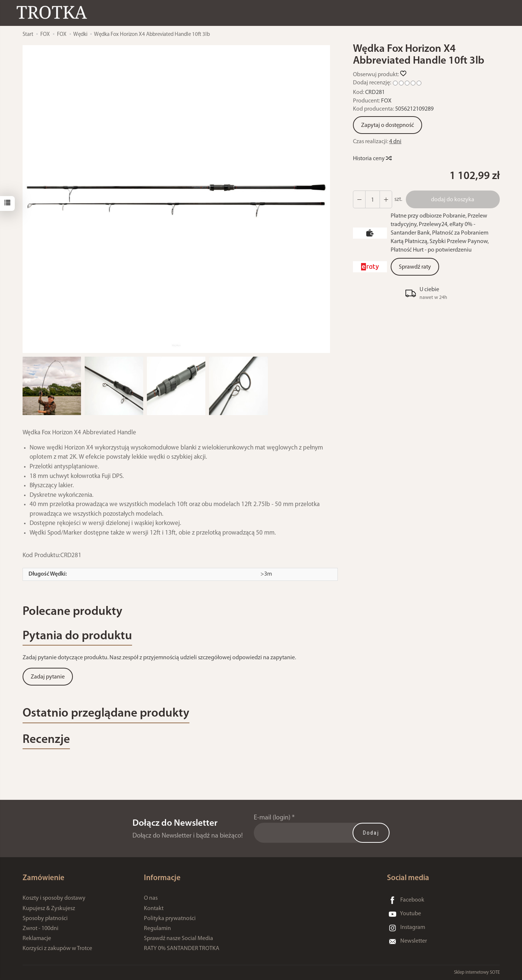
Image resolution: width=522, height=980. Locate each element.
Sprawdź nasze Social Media (179, 939)
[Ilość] (373, 199)
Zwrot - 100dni (41, 929)
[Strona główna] (54, 12)
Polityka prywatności (170, 919)
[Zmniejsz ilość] (386, 199)
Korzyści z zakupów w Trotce (57, 949)
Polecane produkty (73, 612)
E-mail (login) (272, 818)
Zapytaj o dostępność (388, 125)
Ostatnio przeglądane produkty (106, 713)
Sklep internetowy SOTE (477, 972)
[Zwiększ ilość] (359, 199)
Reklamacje (37, 939)
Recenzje (46, 740)
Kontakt (154, 909)
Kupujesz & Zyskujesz (49, 909)
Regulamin (157, 929)
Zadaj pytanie (48, 677)
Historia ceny (372, 159)
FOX (386, 101)
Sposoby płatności (45, 919)
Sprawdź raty (415, 267)
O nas (151, 898)
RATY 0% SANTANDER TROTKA (182, 949)
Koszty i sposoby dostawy (54, 898)
